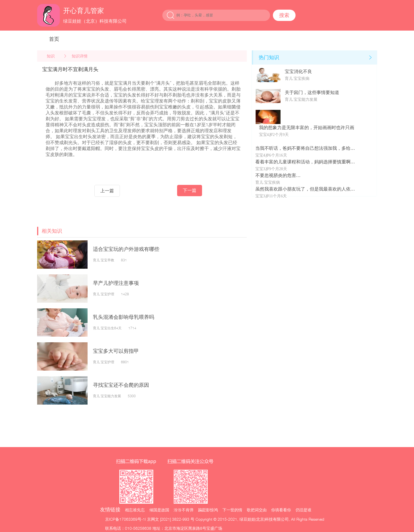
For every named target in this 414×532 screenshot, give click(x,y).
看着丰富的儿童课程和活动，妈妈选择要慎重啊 (303, 162)
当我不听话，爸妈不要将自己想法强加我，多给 (303, 148)
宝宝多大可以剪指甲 (116, 351)
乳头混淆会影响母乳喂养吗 (124, 317)
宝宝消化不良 (298, 71)
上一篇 (107, 191)
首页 (54, 39)
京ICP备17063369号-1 (125, 519)
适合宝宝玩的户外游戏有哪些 (126, 249)
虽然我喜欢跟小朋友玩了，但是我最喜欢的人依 (303, 189)
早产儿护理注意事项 (116, 283)
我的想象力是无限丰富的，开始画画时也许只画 (307, 128)
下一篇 (190, 190)
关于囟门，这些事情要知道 (312, 92)
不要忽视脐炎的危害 (276, 175)
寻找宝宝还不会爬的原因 (121, 385)
